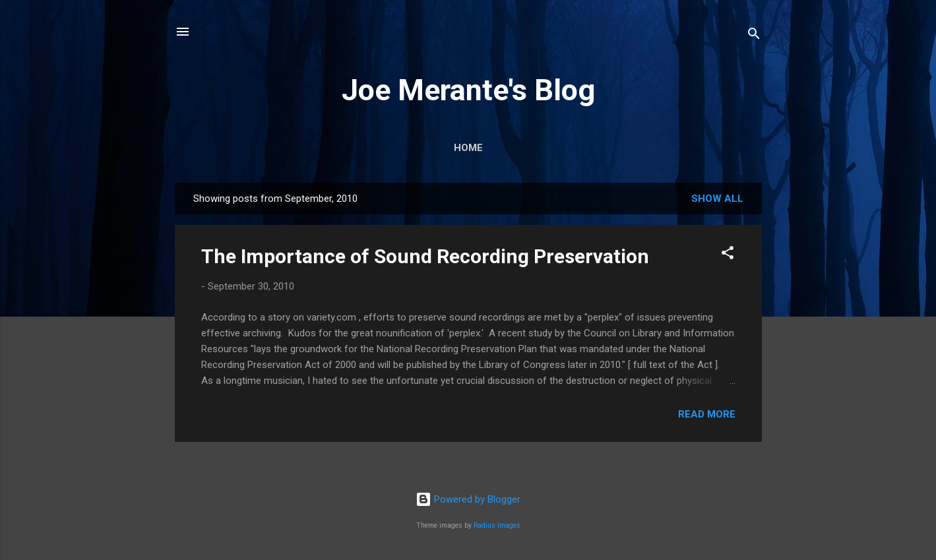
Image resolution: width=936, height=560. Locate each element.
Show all (717, 199)
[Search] (754, 36)
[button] (728, 255)
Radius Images (497, 525)
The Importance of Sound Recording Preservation (425, 256)
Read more (707, 414)
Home (468, 148)
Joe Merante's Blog (468, 90)
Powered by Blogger (468, 499)
